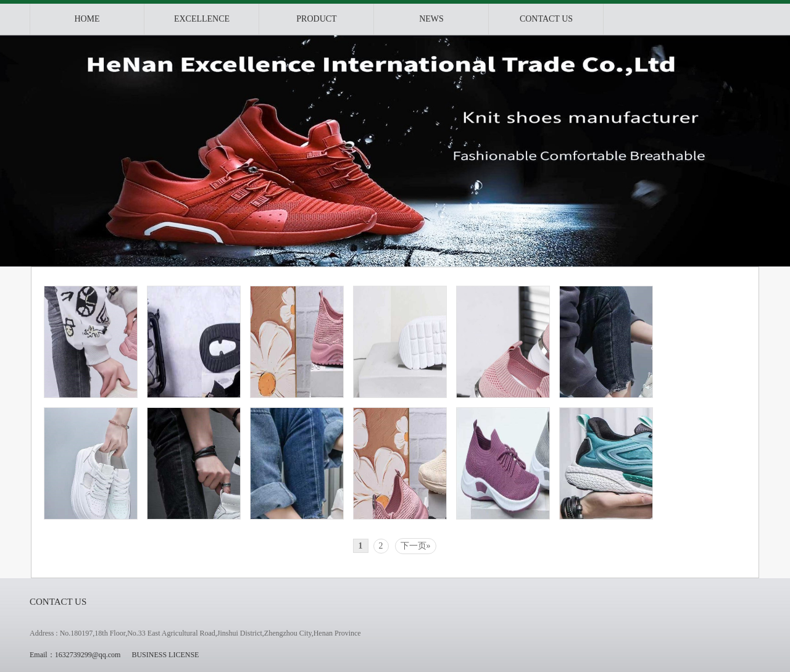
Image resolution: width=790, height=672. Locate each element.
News (431, 19)
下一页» (416, 546)
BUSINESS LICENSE (165, 655)
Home (87, 19)
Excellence (202, 19)
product (316, 19)
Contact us (546, 19)
